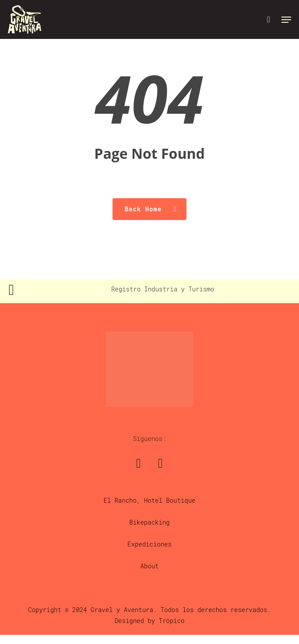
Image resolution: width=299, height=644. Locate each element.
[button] (286, 20)
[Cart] (269, 19)
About (149, 566)
